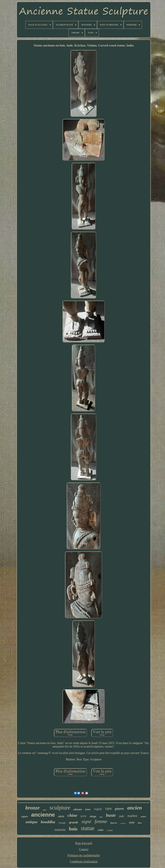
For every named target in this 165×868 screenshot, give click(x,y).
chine (72, 815)
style (132, 822)
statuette (60, 830)
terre (83, 816)
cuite (101, 830)
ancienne (43, 815)
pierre (119, 809)
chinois (123, 823)
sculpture (60, 808)
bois (73, 829)
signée (25, 816)
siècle (61, 816)
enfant (143, 817)
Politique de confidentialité (84, 855)
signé (86, 821)
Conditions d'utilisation (84, 862)
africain (78, 809)
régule (98, 809)
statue (88, 828)
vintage (62, 823)
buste (111, 815)
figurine (114, 823)
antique (32, 822)
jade (122, 816)
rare (108, 808)
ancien (135, 808)
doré (45, 810)
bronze (32, 808)
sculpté (110, 830)
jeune (88, 809)
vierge (93, 816)
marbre (132, 816)
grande (74, 822)
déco (101, 817)
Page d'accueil (84, 843)
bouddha (48, 822)
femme (101, 821)
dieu (140, 823)
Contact (84, 849)
